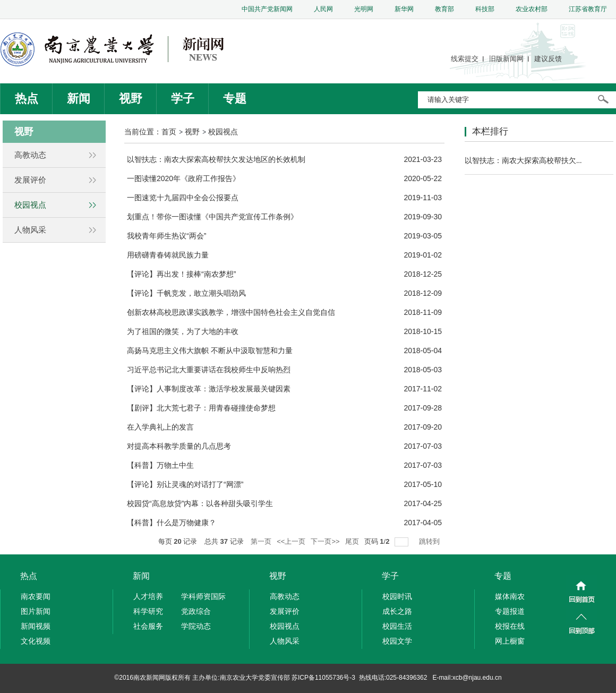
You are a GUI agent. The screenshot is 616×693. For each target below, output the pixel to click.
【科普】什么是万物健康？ (172, 523)
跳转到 (430, 541)
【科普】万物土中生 (160, 465)
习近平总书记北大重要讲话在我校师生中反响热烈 (209, 370)
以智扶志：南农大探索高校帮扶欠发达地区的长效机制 (216, 159)
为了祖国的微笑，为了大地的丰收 (183, 331)
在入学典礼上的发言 (160, 427)
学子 (183, 99)
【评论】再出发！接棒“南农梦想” (181, 274)
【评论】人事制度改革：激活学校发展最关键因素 (209, 389)
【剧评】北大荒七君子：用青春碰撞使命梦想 (201, 408)
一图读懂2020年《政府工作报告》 (183, 178)
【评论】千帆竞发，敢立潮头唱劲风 (186, 293)
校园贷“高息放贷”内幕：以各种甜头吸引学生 (200, 503)
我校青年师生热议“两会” (166, 236)
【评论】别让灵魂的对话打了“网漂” (185, 484)
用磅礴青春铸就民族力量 (168, 255)
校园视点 (223, 132)
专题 (235, 99)
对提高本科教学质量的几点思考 (179, 446)
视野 (131, 99)
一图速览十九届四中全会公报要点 (183, 198)
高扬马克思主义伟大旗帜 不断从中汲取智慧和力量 (210, 350)
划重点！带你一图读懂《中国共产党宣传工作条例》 (212, 217)
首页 (169, 132)
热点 (27, 99)
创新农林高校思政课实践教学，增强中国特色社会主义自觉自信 (231, 312)
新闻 (79, 99)
